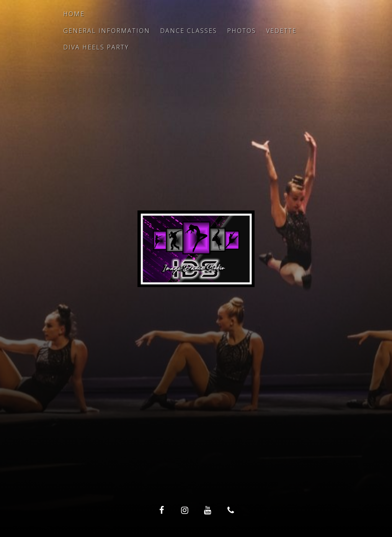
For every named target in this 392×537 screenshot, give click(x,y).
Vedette (281, 31)
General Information (107, 31)
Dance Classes (189, 31)
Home (74, 14)
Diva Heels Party (96, 47)
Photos (242, 31)
